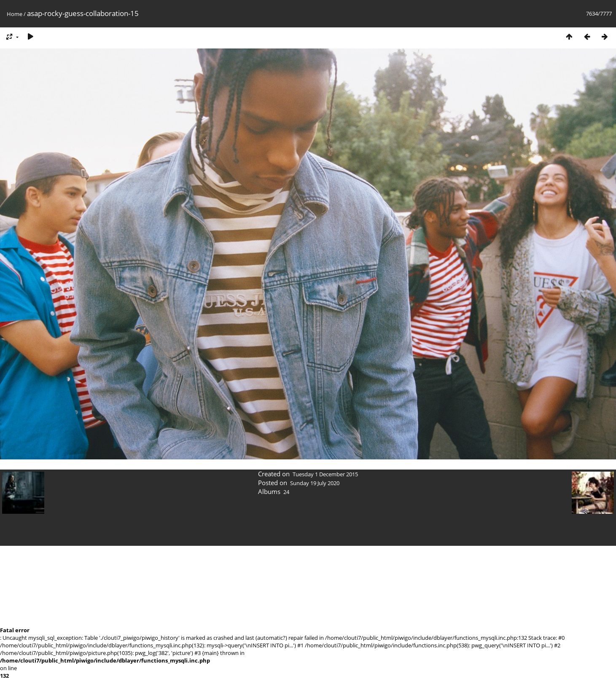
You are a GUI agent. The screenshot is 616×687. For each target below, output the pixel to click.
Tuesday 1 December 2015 (325, 474)
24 (286, 492)
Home (15, 14)
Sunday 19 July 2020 (315, 483)
